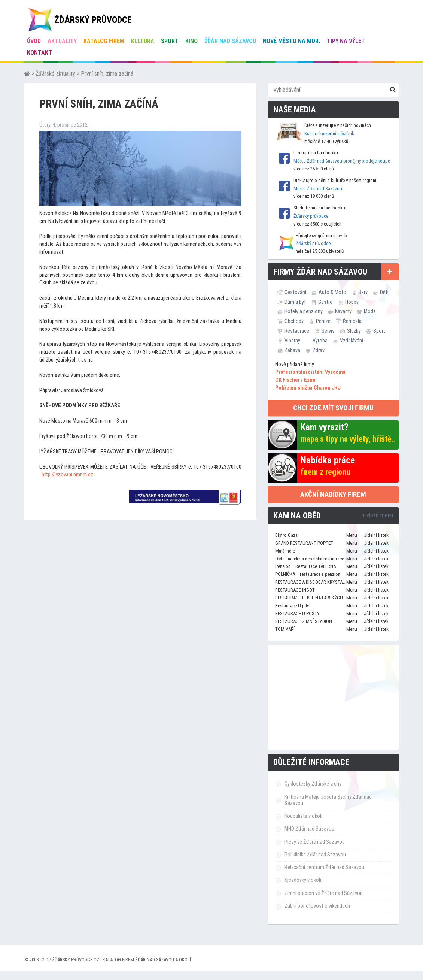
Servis (328, 331)
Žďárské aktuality (55, 74)
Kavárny (343, 311)
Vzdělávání (352, 341)
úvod (34, 41)
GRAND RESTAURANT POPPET (304, 543)
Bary (363, 292)
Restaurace (297, 331)
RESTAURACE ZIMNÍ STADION (304, 621)
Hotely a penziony (304, 311)
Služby (354, 331)
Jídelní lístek (376, 535)
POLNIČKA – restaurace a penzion (308, 574)
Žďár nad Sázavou (230, 41)
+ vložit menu (378, 515)
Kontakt (39, 53)
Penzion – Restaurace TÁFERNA (305, 566)
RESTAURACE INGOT (295, 590)
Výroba (320, 341)
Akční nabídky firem (333, 494)
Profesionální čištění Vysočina (310, 372)
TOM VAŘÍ (285, 629)
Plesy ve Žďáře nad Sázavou (315, 842)
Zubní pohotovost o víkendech (317, 906)
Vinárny (292, 341)
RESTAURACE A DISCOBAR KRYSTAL (310, 582)
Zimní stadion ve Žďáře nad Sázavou (324, 893)
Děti (384, 292)
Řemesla (352, 321)
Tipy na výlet (346, 41)
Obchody (294, 321)
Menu (352, 535)
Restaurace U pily (292, 606)
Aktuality (62, 41)
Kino (191, 41)
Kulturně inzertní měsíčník (329, 134)
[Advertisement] (333, 697)
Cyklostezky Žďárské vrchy (313, 784)
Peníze (323, 321)
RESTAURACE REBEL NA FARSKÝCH (309, 598)
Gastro (325, 302)
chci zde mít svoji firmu (333, 408)
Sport (170, 41)
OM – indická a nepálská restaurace (310, 559)
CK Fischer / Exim (295, 380)
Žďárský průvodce (311, 216)
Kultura (143, 41)
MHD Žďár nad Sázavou (309, 829)
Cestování (295, 292)
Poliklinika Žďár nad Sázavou (315, 855)
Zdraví (319, 350)
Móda (370, 311)
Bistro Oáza (286, 535)
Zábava (292, 350)
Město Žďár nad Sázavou (318, 189)
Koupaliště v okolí (303, 816)
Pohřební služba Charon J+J (308, 388)
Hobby (352, 302)
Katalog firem (104, 41)
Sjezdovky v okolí (303, 880)
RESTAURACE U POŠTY (297, 613)
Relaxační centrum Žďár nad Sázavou (324, 867)
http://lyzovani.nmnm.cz (67, 474)
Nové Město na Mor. (291, 41)
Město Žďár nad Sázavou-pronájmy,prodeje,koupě (342, 161)
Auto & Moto (332, 292)
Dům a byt (295, 302)
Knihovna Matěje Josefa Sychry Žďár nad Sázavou (328, 800)
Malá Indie (285, 551)
